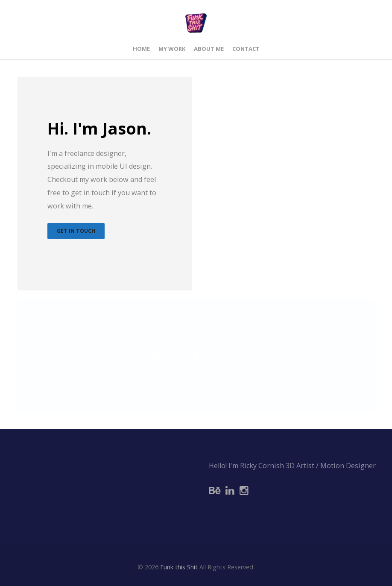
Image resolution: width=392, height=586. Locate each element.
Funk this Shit (179, 567)
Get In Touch (75, 231)
